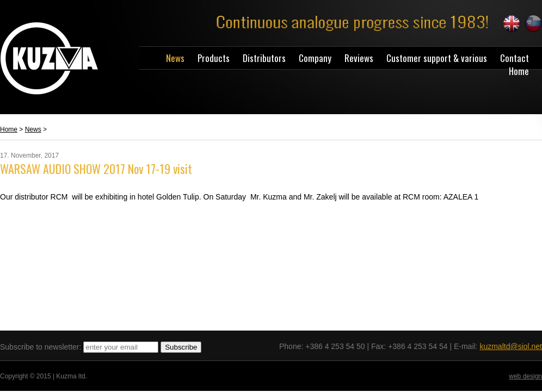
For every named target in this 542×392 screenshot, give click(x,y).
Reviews (359, 58)
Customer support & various (437, 58)
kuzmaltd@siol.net (511, 346)
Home (519, 71)
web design (525, 376)
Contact (515, 58)
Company (315, 58)
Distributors (264, 58)
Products (214, 58)
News (175, 58)
